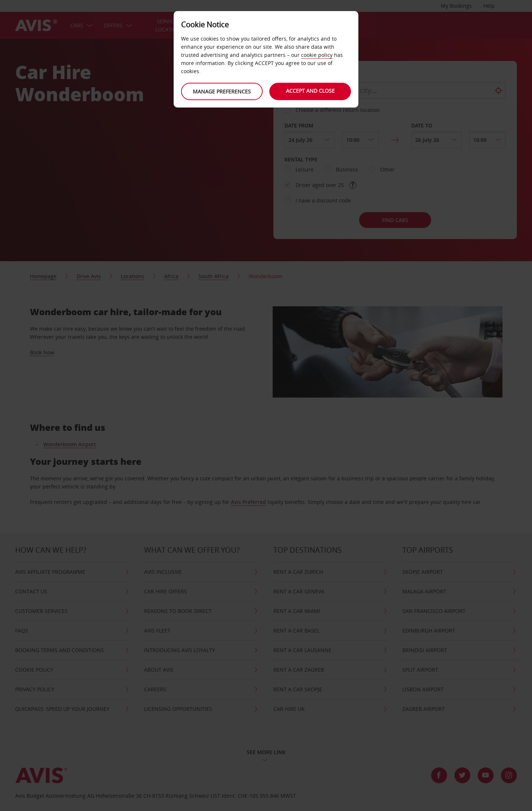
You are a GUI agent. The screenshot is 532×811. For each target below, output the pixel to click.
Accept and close (310, 91)
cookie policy (317, 55)
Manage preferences (222, 91)
